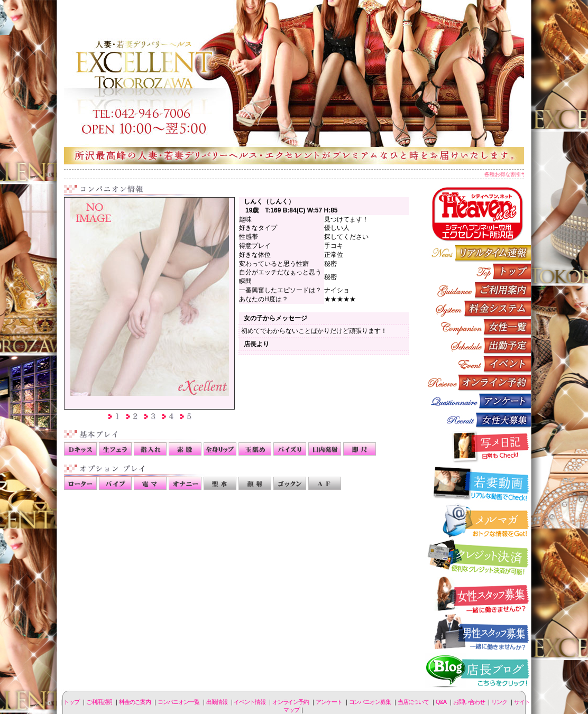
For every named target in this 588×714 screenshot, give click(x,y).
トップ (71, 702)
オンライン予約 (478, 382)
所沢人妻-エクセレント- (294, 82)
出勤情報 (478, 345)
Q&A (441, 702)
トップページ (478, 271)
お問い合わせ (469, 702)
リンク (499, 702)
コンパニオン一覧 (478, 327)
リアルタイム (478, 253)
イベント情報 (478, 364)
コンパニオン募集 (478, 419)
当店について (413, 702)
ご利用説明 (478, 290)
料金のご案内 (478, 308)
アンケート (478, 401)
